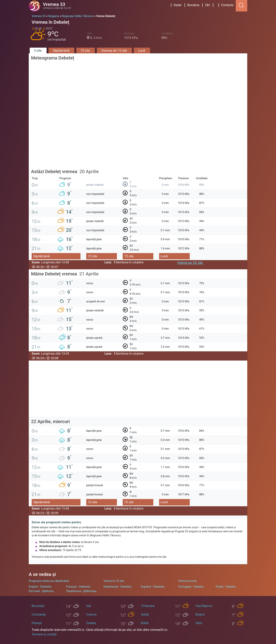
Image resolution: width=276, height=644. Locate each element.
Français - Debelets (78, 587)
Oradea (91, 623)
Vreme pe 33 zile (190, 263)
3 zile (38, 50)
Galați (145, 614)
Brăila (145, 623)
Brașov (200, 614)
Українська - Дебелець (81, 591)
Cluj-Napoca (204, 606)
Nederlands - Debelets (117, 587)
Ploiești (37, 623)
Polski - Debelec (226, 587)
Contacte (227, 5)
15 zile (129, 256)
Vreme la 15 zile (114, 581)
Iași (89, 606)
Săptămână (61, 50)
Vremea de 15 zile (114, 50)
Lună (142, 50)
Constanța (39, 614)
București (38, 606)
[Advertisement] (138, 140)
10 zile (86, 50)
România (193, 5)
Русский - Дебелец (41, 591)
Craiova (91, 614)
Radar (178, 5)
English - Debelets (40, 587)
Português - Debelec (191, 587)
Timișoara (148, 606)
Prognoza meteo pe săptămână (49, 581)
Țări (207, 5)
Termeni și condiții (44, 634)
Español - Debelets (153, 587)
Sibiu (199, 623)
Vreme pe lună (187, 581)
